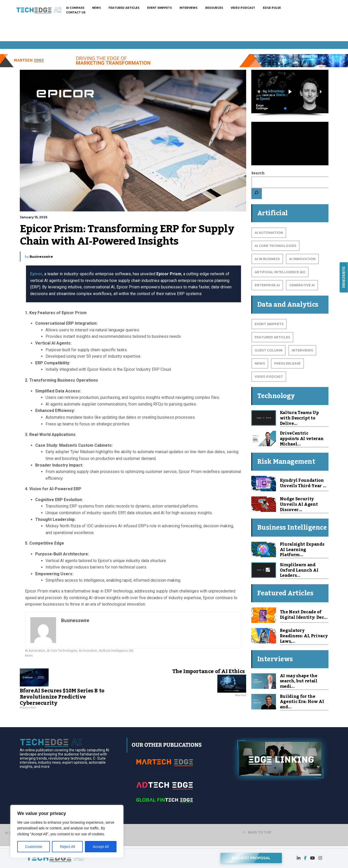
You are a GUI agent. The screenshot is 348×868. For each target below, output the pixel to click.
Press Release (287, 363)
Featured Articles (272, 337)
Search (258, 173)
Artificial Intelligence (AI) (116, 651)
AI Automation (35, 651)
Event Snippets (269, 324)
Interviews (302, 350)
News (29, 656)
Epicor (36, 274)
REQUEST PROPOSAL (251, 857)
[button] (290, 92)
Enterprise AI (267, 285)
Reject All (67, 847)
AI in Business (267, 259)
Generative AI (302, 285)
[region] (67, 831)
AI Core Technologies (62, 651)
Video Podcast (269, 377)
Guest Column (269, 350)
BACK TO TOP (257, 832)
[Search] (257, 194)
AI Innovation (88, 651)
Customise (34, 847)
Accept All (101, 847)
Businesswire (41, 257)
